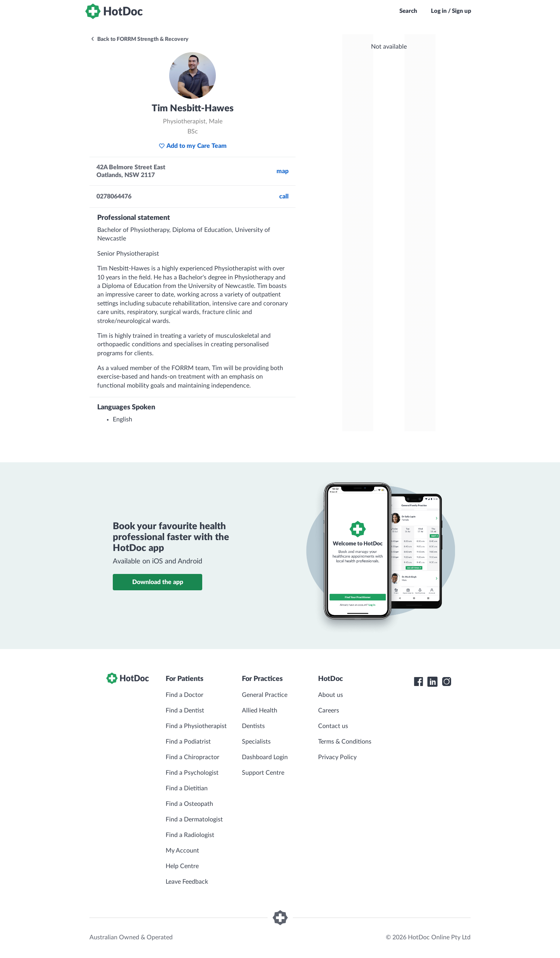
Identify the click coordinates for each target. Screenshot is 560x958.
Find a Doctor (185, 695)
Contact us (333, 726)
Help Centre (182, 866)
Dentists (253, 726)
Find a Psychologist (192, 773)
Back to (139, 39)
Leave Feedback (187, 882)
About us (331, 695)
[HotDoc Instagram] (446, 682)
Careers (329, 711)
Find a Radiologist (190, 835)
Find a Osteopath (189, 804)
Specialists (256, 742)
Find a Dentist (185, 711)
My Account (182, 851)
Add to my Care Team (193, 146)
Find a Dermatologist (194, 819)
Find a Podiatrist (188, 742)
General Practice (265, 695)
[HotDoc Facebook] (418, 682)
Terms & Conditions (345, 742)
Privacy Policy (337, 757)
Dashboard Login (265, 757)
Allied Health (260, 711)
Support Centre (263, 773)
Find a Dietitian (187, 788)
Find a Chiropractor (192, 757)
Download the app (158, 582)
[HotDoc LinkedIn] (432, 682)
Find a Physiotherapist (196, 726)
